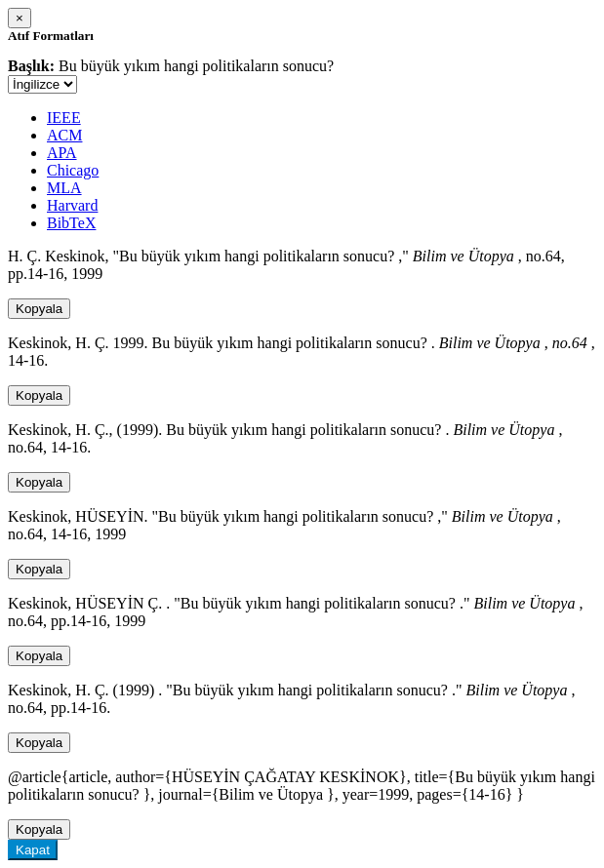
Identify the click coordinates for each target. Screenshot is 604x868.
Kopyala (39, 309)
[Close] (20, 18)
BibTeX (71, 223)
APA (62, 153)
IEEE (64, 118)
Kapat (33, 850)
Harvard (72, 205)
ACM (64, 135)
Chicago (73, 170)
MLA (64, 188)
